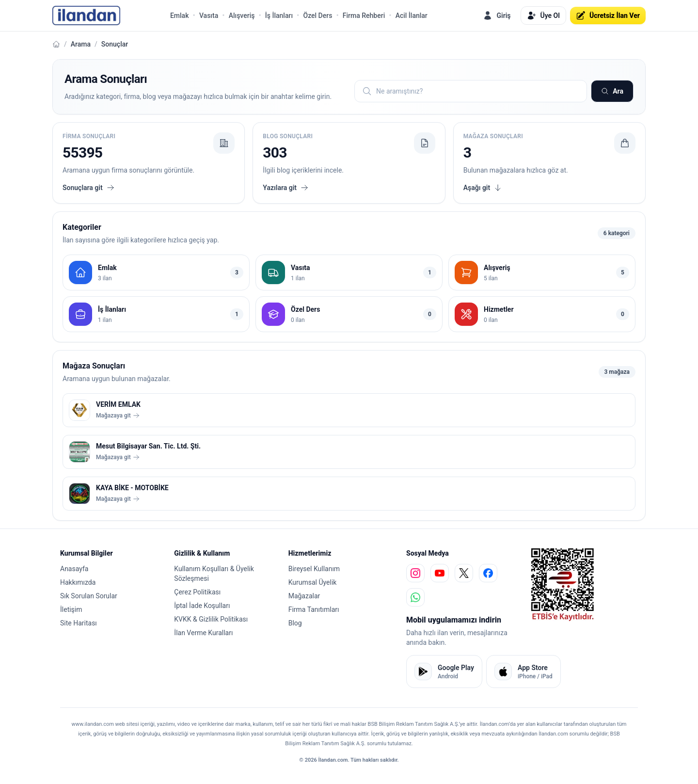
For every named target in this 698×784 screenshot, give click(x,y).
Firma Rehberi (364, 16)
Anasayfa (74, 569)
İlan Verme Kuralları (203, 633)
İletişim (71, 609)
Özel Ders (317, 16)
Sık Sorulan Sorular (89, 596)
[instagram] (415, 573)
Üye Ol (543, 16)
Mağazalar (304, 596)
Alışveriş (242, 16)
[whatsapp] (415, 597)
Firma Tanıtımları (314, 609)
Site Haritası (79, 623)
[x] (464, 573)
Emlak (180, 16)
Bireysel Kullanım (314, 569)
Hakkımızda (78, 582)
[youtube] (440, 573)
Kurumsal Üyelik (313, 582)
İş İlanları (279, 16)
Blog (295, 623)
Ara (612, 91)
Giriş (497, 16)
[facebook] (488, 573)
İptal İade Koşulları (202, 606)
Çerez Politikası (197, 592)
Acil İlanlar (412, 16)
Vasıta (209, 16)
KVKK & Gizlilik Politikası (211, 619)
